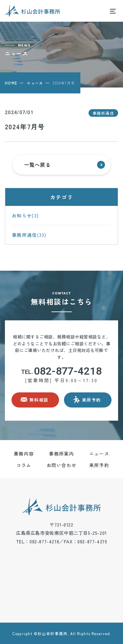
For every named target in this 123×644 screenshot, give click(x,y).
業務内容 (24, 454)
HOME (11, 83)
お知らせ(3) (25, 215)
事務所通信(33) (29, 235)
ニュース (35, 83)
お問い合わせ (62, 465)
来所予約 (99, 465)
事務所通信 (103, 113)
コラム (24, 465)
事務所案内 (61, 454)
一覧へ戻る (65, 165)
